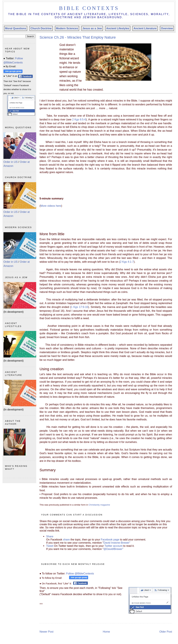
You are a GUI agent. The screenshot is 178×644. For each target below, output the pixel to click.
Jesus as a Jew (92, 28)
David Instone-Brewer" (117, 543)
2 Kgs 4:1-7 (127, 262)
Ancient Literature (145, 28)
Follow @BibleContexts (80, 573)
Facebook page (110, 539)
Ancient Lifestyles (118, 28)
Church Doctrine (41, 28)
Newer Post (46, 632)
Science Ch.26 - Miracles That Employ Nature (78, 37)
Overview (167, 28)
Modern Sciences (67, 28)
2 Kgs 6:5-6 (79, 119)
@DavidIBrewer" (113, 549)
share (66, 539)
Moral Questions (16, 28)
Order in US (11, 162)
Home (106, 632)
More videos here (51, 206)
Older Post (166, 632)
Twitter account (113, 546)
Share (50, 536)
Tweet (50, 546)
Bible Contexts (89, 8)
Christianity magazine (99, 505)
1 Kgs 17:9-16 (79, 307)
